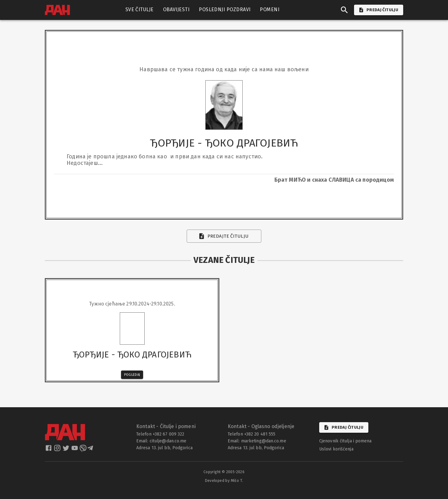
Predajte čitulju (224, 236)
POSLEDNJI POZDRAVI (225, 10)
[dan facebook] (49, 450)
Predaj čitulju (344, 427)
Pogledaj (132, 375)
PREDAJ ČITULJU (379, 10)
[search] (344, 10)
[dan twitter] (67, 450)
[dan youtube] (75, 450)
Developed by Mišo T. (224, 481)
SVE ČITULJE (140, 10)
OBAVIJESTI (176, 10)
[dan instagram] (58, 450)
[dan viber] (83, 450)
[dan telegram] (91, 450)
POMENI (270, 10)
